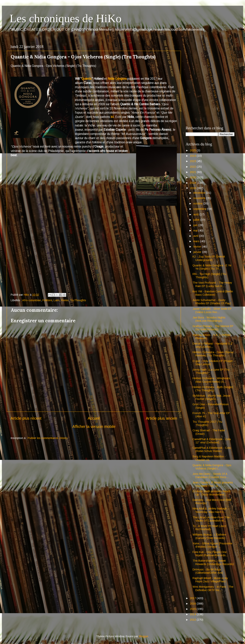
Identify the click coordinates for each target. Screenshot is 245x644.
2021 (193, 172)
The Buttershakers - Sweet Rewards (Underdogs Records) (213, 562)
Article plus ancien (161, 418)
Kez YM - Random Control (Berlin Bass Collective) (213, 293)
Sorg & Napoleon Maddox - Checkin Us (209, 458)
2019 (193, 183)
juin (196, 225)
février (198, 247)
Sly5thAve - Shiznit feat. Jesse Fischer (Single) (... (211, 397)
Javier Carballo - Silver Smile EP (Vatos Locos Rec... (212, 310)
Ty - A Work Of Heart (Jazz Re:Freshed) (209, 528)
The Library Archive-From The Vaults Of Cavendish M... (211, 519)
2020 (193, 177)
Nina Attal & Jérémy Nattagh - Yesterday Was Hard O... (211, 510)
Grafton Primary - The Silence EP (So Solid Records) (213, 328)
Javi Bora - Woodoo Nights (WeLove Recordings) (209, 319)
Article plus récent (26, 418)
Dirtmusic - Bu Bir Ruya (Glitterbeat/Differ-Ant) (208, 571)
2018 (193, 188)
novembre (200, 198)
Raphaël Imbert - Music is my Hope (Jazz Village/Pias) (210, 580)
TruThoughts (78, 300)
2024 (193, 156)
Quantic (87, 79)
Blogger (144, 636)
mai (196, 231)
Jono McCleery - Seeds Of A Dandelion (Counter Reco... (211, 475)
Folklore (47, 300)
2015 (193, 609)
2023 (193, 161)
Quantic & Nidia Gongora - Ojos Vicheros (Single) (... (212, 467)
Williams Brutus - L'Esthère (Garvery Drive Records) (209, 536)
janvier (198, 252)
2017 (193, 598)
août (196, 214)
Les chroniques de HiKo (66, 18)
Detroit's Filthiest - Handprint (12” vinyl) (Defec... (213, 345)
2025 (193, 150)
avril (196, 236)
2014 (193, 614)
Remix (65, 300)
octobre (198, 203)
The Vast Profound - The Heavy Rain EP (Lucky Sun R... (212, 284)
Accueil (94, 418)
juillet (197, 220)
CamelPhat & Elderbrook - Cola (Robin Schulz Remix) (212, 449)
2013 (193, 620)
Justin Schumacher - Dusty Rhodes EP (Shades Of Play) (212, 302)
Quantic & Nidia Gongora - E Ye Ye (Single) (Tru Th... (212, 267)
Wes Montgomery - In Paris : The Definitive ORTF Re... (213, 588)
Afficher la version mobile (94, 427)
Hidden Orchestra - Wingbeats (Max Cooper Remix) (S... (211, 380)
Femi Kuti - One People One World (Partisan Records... (210, 554)
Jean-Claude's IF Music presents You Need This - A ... (213, 484)
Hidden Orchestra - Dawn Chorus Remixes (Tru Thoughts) (213, 354)
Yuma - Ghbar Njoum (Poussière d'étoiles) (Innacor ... (212, 545)
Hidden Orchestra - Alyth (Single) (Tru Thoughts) (213, 389)
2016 (193, 604)
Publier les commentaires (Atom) (48, 438)
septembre (200, 209)
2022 (193, 167)
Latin (57, 300)
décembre (200, 193)
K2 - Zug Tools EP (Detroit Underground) (209, 258)
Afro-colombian (32, 300)
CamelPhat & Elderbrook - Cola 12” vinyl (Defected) (212, 441)
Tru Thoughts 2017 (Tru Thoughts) (207, 423)
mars (197, 241)
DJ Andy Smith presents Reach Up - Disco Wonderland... (212, 493)
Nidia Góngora (117, 79)
